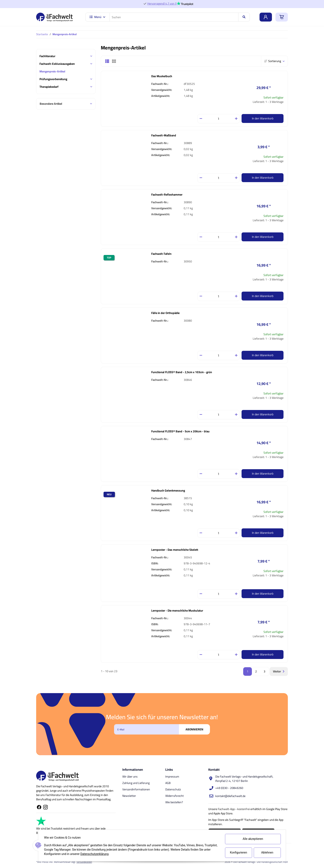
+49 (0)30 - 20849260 (229, 788)
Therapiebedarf (49, 87)
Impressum (172, 777)
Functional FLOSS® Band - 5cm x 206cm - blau (180, 431)
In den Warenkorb (263, 118)
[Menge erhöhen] (236, 119)
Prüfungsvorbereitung (53, 79)
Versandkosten (84, 862)
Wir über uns (130, 777)
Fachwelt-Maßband (164, 135)
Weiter (279, 671)
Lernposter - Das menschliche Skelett (175, 550)
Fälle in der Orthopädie (165, 313)
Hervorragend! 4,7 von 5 (162, 4)
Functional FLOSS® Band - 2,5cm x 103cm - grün (182, 372)
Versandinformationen (136, 789)
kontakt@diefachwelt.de (230, 796)
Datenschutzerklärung (107, 854)
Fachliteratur (47, 56)
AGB (168, 783)
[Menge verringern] (201, 119)
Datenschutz (173, 789)
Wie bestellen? (174, 802)
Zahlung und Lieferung (136, 783)
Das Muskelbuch (162, 76)
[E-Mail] (147, 729)
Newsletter (129, 796)
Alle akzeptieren (252, 839)
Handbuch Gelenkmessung (168, 491)
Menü (98, 17)
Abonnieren (194, 729)
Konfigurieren (238, 852)
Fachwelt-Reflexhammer (167, 195)
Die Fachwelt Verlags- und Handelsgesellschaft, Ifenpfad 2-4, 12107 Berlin (244, 779)
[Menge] (219, 119)
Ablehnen (266, 852)
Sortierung (273, 61)
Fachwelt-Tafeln (161, 254)
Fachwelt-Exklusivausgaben (57, 64)
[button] (109, 61)
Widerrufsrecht (175, 796)
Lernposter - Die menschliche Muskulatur (177, 611)
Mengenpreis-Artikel (52, 71)
